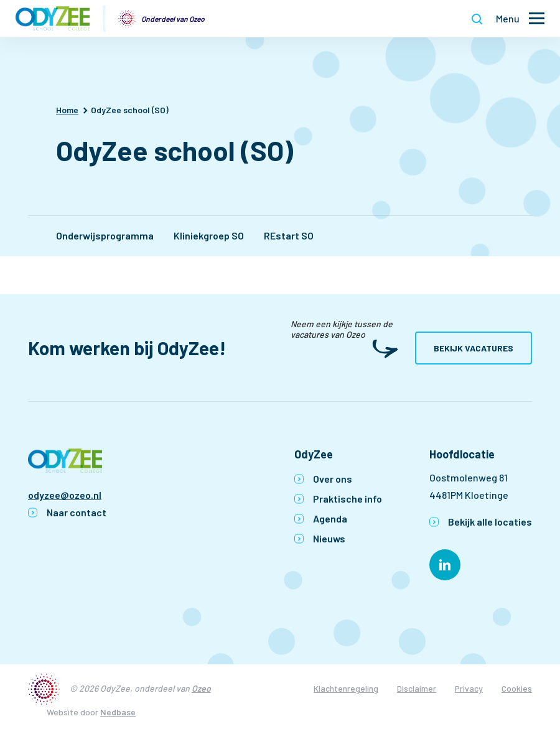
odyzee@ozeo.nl (65, 495)
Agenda (330, 518)
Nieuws (329, 538)
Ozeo (201, 688)
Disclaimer (417, 688)
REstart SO (289, 235)
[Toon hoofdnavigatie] (520, 19)
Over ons (333, 479)
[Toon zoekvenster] (477, 19)
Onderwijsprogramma (105, 235)
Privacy (469, 688)
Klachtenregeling (346, 688)
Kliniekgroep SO (209, 235)
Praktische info (348, 499)
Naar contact (77, 512)
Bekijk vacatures (474, 348)
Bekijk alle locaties (490, 522)
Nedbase (118, 712)
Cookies (517, 688)
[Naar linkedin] (445, 565)
